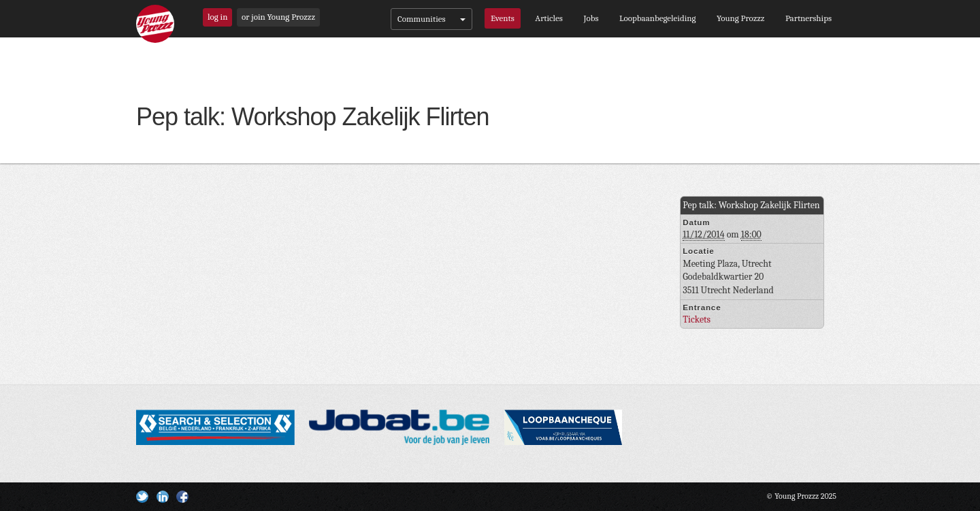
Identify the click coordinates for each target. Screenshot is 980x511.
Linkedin (163, 497)
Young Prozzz (740, 18)
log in (217, 17)
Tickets (697, 319)
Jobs (591, 18)
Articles (549, 18)
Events (503, 18)
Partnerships (808, 18)
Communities (431, 19)
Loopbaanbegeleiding (657, 18)
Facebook (182, 497)
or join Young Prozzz (278, 17)
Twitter (142, 497)
